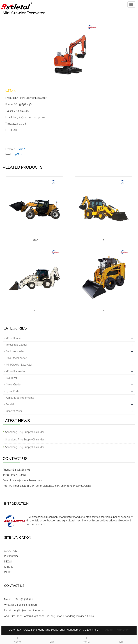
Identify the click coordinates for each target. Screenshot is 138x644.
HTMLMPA (123, 630)
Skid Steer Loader (16, 358)
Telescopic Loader (17, 345)
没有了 (22, 149)
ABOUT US (11, 551)
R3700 (34, 240)
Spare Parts (13, 391)
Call (52, 639)
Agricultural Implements (20, 398)
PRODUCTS (11, 556)
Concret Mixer (14, 411)
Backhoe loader (15, 351)
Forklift (10, 404)
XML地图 (109, 630)
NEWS (8, 562)
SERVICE (9, 567)
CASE (7, 572)
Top (121, 639)
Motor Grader (14, 385)
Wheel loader (14, 338)
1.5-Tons (18, 154)
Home (17, 639)
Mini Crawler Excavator (19, 365)
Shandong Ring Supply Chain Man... (26, 432)
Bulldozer (11, 378)
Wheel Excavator (16, 371)
